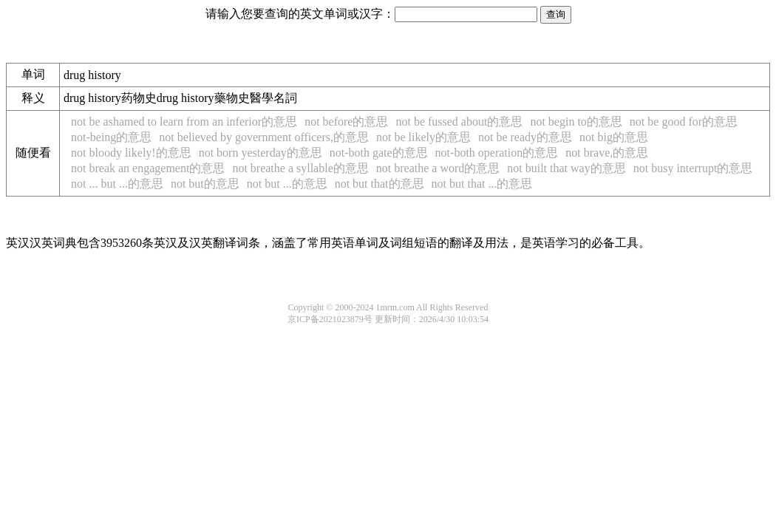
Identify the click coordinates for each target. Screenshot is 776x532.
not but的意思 (205, 184)
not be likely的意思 (423, 137)
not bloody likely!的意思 (131, 153)
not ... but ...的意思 (117, 184)
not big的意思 (614, 137)
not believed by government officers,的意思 (264, 137)
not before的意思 (346, 122)
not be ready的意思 (525, 137)
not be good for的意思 (684, 122)
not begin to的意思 (576, 122)
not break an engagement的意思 (148, 168)
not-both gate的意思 (379, 153)
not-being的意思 (111, 137)
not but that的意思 (380, 184)
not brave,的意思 (607, 153)
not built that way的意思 (566, 168)
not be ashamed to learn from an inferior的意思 (184, 122)
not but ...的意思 (287, 184)
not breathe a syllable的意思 (300, 168)
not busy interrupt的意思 (693, 168)
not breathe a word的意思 (438, 168)
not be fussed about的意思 (459, 122)
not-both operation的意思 (497, 153)
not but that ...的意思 (482, 184)
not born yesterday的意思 (261, 153)
